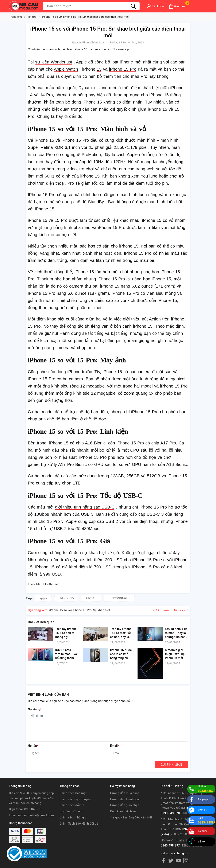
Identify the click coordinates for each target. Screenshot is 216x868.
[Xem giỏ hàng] (178, 6)
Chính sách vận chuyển (75, 799)
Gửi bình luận (171, 765)
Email (115, 746)
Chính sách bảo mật (73, 793)
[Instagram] (186, 860)
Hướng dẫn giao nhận (125, 805)
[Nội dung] (108, 727)
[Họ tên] (67, 753)
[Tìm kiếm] (133, 6)
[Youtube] (178, 860)
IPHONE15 (67, 598)
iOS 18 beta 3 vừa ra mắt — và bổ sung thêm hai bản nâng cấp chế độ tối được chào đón (66, 654)
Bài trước (162, 610)
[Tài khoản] (156, 6)
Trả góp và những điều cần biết (131, 817)
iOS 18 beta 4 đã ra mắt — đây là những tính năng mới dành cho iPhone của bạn (176, 633)
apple (43, 598)
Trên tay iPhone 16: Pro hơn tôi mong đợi (66, 633)
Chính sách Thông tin (74, 817)
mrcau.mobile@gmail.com (36, 815)
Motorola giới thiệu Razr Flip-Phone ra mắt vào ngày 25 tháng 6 (175, 654)
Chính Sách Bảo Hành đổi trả (79, 824)
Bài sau (181, 610)
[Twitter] (171, 860)
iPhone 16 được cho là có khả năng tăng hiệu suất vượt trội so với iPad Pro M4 (121, 654)
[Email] (149, 753)
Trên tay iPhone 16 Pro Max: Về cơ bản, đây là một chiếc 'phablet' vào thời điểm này (122, 633)
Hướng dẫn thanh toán (125, 799)
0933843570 (33, 809)
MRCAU (91, 598)
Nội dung (35, 709)
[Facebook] (163, 860)
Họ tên (33, 746)
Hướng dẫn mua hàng (125, 793)
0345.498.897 (170, 845)
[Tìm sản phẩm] (91, 6)
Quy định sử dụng (71, 811)
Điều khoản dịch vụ (123, 811)
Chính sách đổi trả (72, 805)
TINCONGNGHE (120, 598)
